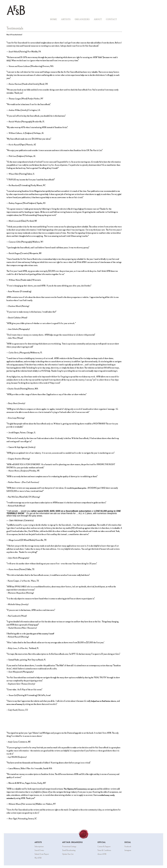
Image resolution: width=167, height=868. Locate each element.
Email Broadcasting (69, 850)
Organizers (82, 19)
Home (53, 19)
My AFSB (38, 858)
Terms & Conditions (104, 850)
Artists (66, 19)
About (98, 19)
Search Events (39, 850)
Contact (111, 19)
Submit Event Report (42, 854)
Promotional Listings (69, 846)
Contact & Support (104, 846)
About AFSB (102, 854)
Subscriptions (39, 846)
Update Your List (68, 854)
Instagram (128, 850)
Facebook (128, 846)
